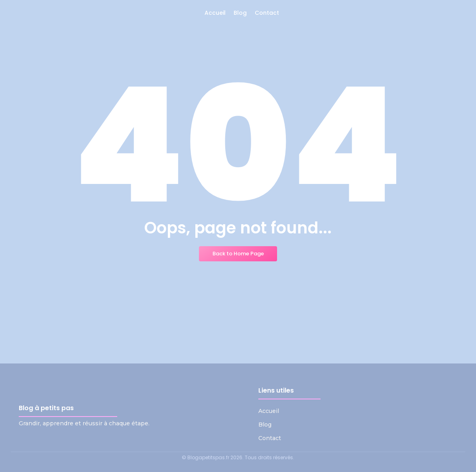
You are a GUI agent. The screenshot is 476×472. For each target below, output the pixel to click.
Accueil (269, 411)
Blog (265, 425)
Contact (270, 438)
